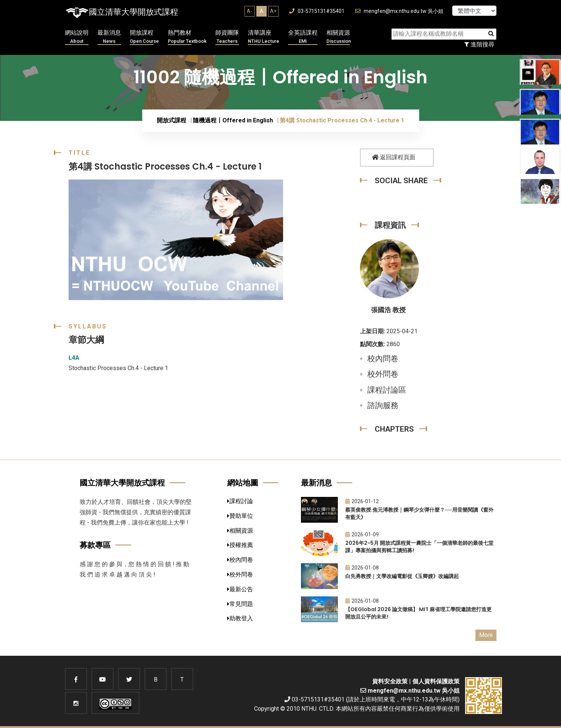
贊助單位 (240, 516)
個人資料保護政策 (436, 681)
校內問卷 (383, 359)
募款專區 (95, 545)
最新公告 (240, 589)
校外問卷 (383, 374)
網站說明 (77, 37)
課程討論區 (387, 390)
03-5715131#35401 (317, 11)
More (486, 635)
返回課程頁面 (394, 157)
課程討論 (240, 501)
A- (250, 11)
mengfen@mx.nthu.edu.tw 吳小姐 (399, 11)
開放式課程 (172, 120)
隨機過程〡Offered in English (233, 120)
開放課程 (144, 37)
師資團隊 (227, 37)
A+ (273, 11)
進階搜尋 (479, 44)
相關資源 (339, 37)
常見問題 (240, 604)
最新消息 (109, 37)
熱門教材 (187, 37)
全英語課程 (303, 37)
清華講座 (264, 37)
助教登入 (240, 618)
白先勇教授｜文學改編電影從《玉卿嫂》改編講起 (402, 576)
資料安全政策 (390, 681)
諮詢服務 (383, 405)
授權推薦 (240, 545)
